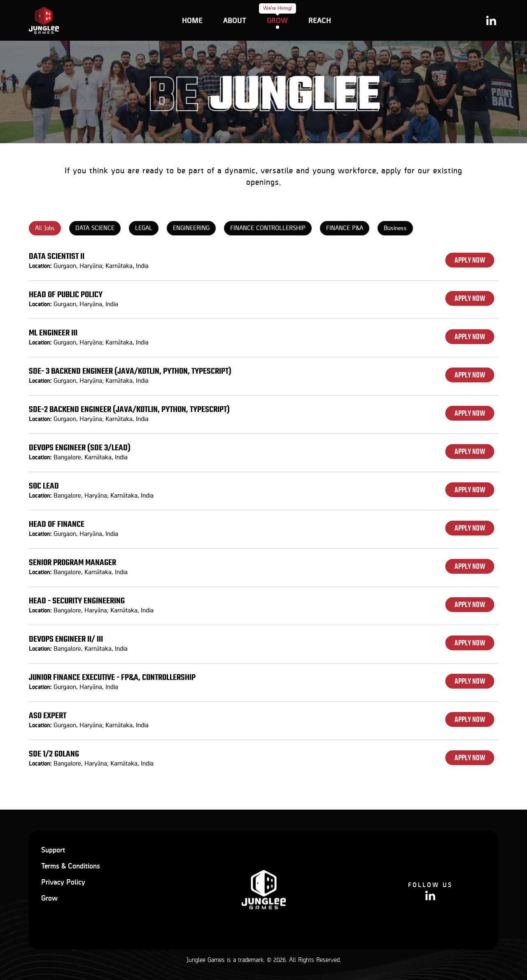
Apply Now (470, 263)
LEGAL (144, 231)
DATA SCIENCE (95, 231)
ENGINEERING (191, 231)
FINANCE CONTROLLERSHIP (268, 231)
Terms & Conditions (71, 866)
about (235, 21)
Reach (320, 21)
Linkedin (491, 20)
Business (395, 231)
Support (53, 850)
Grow (277, 20)
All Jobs (45, 231)
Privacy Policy (63, 882)
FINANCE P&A (345, 231)
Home (192, 21)
